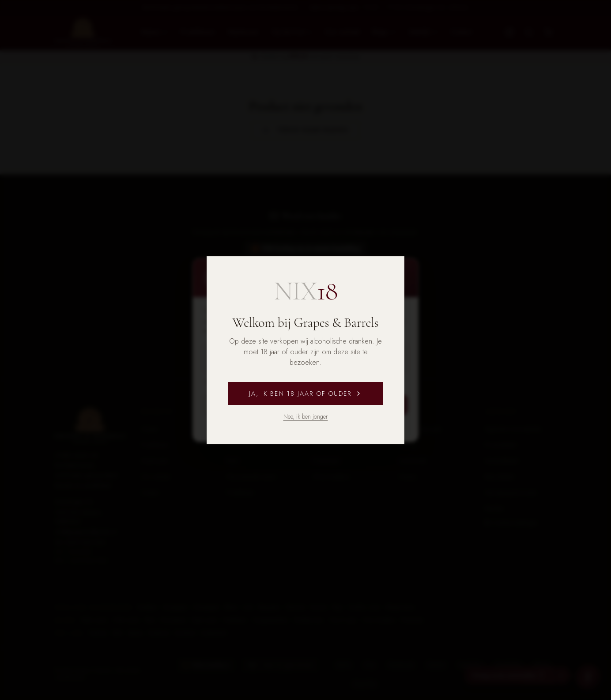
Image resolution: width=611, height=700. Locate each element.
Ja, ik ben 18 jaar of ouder (306, 394)
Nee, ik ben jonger (306, 416)
